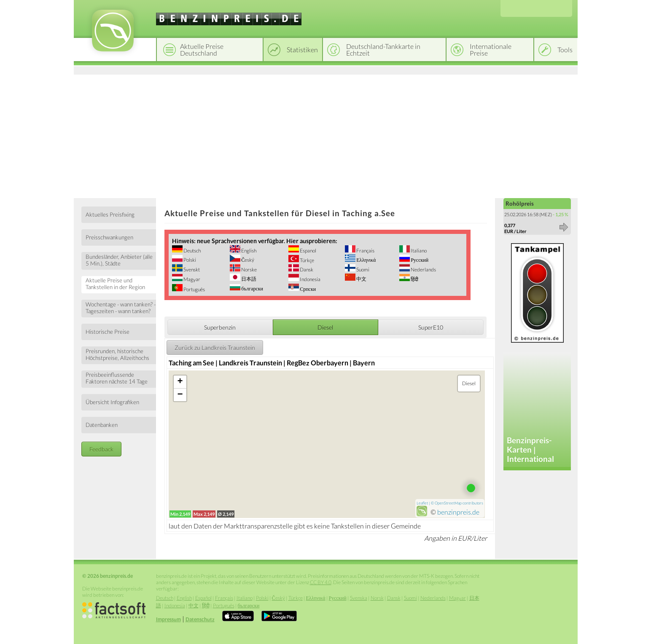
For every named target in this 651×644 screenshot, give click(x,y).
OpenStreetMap (448, 503)
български (252, 288)
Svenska (359, 598)
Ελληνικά (366, 260)
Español (203, 598)
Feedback (101, 449)
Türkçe (307, 260)
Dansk (306, 270)
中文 (361, 279)
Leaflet (422, 503)
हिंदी (414, 279)
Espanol (308, 251)
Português (194, 289)
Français (365, 251)
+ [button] (180, 382)
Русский (419, 260)
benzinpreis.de (458, 512)
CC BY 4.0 (321, 582)
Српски (307, 289)
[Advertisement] (326, 135)
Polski (189, 260)
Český (247, 260)
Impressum (168, 619)
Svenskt (191, 270)
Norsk (377, 598)
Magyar (191, 279)
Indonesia (310, 279)
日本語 (248, 279)
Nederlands (423, 270)
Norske (249, 270)
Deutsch (192, 251)
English (248, 251)
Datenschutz (200, 619)
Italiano (418, 251)
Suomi (362, 270)
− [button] (180, 395)
